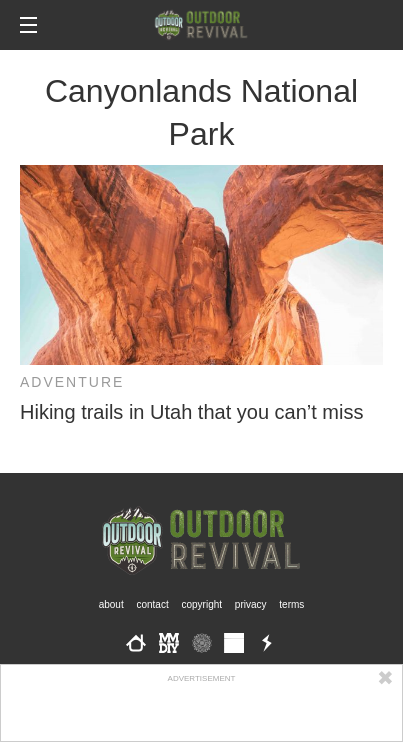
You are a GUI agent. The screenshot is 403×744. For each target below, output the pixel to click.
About (111, 604)
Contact (152, 604)
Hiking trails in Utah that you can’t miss (191, 412)
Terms (291, 604)
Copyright (202, 604)
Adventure (72, 382)
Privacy (251, 604)
